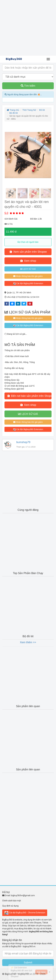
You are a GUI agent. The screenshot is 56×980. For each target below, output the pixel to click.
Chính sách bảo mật (12, 901)
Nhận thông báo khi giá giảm (28, 276)
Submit (28, 962)
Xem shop (28, 261)
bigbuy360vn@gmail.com (23, 895)
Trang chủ (13, 110)
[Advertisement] (28, 28)
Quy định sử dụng (10, 906)
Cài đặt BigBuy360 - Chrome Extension (25, 913)
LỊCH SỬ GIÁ (28, 269)
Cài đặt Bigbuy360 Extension (28, 284)
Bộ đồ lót (14, 113)
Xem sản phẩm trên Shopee (28, 252)
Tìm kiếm (28, 86)
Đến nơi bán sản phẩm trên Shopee (29, 396)
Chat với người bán (28, 242)
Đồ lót (42, 110)
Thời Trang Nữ (29, 110)
